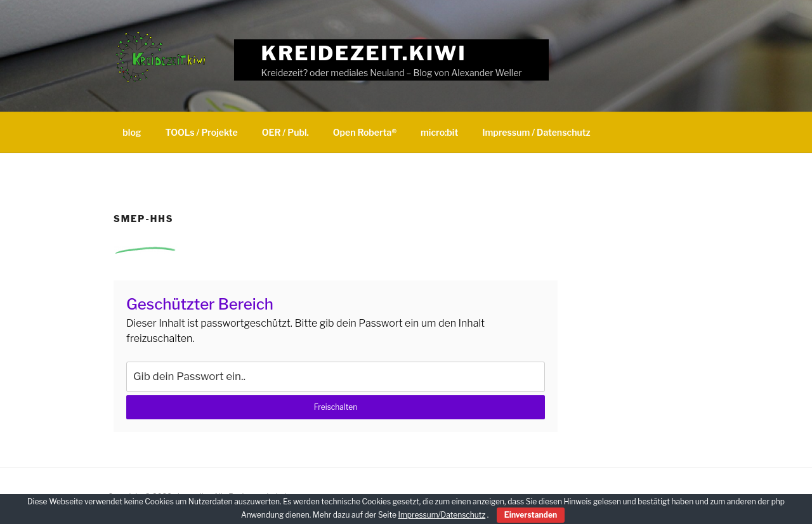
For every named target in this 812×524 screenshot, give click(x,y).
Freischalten (336, 407)
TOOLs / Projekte (202, 132)
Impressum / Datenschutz (536, 132)
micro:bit (439, 132)
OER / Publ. (285, 132)
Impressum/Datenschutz (442, 515)
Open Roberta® (365, 132)
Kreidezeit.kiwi (364, 53)
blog (132, 132)
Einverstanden (531, 515)
